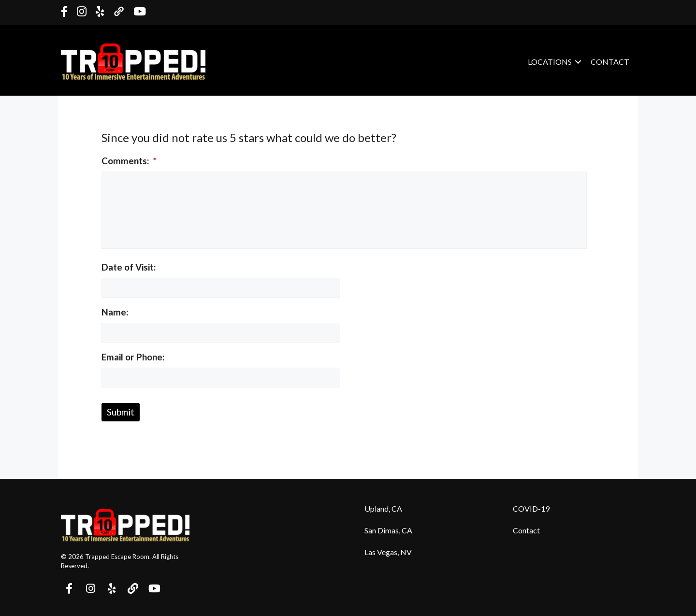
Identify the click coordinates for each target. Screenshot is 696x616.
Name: (115, 312)
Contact (610, 62)
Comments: (129, 161)
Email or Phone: (133, 357)
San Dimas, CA (388, 530)
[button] (69, 588)
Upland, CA (383, 509)
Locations (550, 62)
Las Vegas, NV (388, 552)
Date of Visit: (129, 267)
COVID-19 (531, 509)
